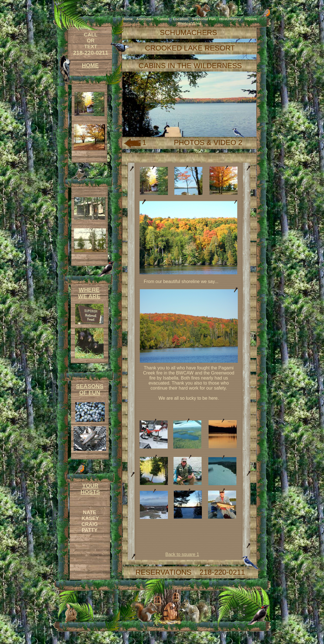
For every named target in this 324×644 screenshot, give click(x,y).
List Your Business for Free (189, 639)
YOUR (90, 486)
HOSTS (90, 492)
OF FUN (90, 393)
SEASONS (90, 386)
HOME (90, 65)
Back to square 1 (182, 554)
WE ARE (89, 296)
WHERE (89, 290)
